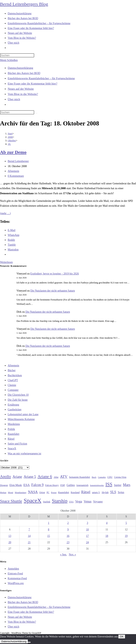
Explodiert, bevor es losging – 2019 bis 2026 (55, 274)
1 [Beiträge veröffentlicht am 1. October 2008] (49, 523)
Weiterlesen (6, 262)
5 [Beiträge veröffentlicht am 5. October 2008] (126, 523)
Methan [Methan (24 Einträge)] (3, 492)
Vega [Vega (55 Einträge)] (79, 501)
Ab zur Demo (13, 152)
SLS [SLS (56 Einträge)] (113, 492)
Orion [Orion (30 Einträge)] (42, 492)
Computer (13, 390)
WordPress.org (16, 583)
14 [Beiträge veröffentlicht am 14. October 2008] (29, 536)
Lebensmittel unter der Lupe (23, 414)
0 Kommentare (16, 176)
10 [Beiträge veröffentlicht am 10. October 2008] (87, 530)
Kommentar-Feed (17, 578)
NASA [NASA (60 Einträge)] (33, 492)
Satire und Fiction (17, 444)
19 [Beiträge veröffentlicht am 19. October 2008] (126, 536)
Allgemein (13, 171)
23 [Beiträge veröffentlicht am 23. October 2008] (68, 542)
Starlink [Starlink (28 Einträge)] (47, 502)
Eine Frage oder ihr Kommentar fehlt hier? (33, 84)
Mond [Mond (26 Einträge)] (11, 492)
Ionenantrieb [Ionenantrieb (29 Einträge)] (82, 485)
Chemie (12, 385)
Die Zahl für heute (18, 400)
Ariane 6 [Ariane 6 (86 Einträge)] (45, 477)
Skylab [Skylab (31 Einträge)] (105, 492)
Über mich (14, 99)
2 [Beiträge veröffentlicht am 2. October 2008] (68, 523)
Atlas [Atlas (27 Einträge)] (56, 477)
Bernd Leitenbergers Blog (24, 4)
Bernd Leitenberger (18, 161)
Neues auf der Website (21, 89)
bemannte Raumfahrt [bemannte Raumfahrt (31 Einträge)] (80, 477)
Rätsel (11, 439)
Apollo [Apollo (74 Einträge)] (5, 477)
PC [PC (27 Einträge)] (48, 492)
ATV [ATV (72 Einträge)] (64, 477)
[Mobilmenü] (9, 60)
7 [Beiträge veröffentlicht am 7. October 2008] (29, 530)
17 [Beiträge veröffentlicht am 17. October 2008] (87, 536)
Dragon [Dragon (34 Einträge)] (4, 485)
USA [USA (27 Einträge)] (71, 502)
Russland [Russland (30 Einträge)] (75, 492)
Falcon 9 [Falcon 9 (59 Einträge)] (37, 485)
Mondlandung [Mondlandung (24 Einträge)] (20, 492)
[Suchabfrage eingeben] (17, 55)
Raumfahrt (14, 434)
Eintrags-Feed (15, 574)
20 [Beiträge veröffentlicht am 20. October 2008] (10, 542)
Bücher (12, 370)
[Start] (10, 133)
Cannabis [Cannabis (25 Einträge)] (102, 477)
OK (122, 637)
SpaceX (12, 448)
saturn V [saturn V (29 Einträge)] (96, 492)
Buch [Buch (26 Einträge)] (94, 477)
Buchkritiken (15, 375)
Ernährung (13, 405)
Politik (11, 429)
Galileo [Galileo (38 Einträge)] (71, 485)
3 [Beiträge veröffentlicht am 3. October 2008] (87, 523)
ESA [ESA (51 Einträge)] (26, 485)
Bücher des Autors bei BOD (24, 73)
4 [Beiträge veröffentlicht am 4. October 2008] (107, 523)
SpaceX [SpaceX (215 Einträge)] (33, 501)
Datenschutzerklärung (20, 68)
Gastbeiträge (15, 410)
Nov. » (72, 555)
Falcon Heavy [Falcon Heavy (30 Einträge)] (52, 485)
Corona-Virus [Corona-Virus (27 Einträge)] (120, 477)
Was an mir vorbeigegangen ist (24, 454)
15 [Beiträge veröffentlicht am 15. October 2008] (49, 536)
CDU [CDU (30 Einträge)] (110, 477)
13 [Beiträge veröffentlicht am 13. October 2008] (10, 536)
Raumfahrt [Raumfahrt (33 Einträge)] (64, 492)
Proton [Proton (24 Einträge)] (54, 492)
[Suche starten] (36, 113)
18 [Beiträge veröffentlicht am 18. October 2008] (107, 536)
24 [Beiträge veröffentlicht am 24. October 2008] (87, 542)
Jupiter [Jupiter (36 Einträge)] (118, 485)
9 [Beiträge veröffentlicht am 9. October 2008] (68, 530)
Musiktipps (14, 424)
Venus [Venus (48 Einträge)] (88, 501)
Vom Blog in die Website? (23, 94)
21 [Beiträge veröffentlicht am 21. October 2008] (29, 542)
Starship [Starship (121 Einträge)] (60, 501)
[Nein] (29, 642)
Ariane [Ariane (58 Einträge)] (17, 477)
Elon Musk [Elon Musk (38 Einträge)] (16, 485)
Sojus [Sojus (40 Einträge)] (121, 492)
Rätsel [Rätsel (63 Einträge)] (86, 492)
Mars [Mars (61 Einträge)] (127, 485)
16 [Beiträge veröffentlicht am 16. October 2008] (68, 536)
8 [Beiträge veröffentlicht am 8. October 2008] (49, 530)
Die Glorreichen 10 (18, 395)
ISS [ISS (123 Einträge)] (109, 484)
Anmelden (13, 569)
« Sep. (63, 555)
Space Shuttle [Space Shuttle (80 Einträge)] (11, 501)
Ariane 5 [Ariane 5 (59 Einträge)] (30, 477)
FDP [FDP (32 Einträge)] (63, 485)
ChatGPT (13, 380)
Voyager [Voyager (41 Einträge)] (98, 502)
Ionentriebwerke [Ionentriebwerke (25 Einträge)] (97, 485)
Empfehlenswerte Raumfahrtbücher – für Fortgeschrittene (41, 78)
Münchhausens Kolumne (21, 419)
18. (9, 144)
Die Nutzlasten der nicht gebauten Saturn (53, 291)
